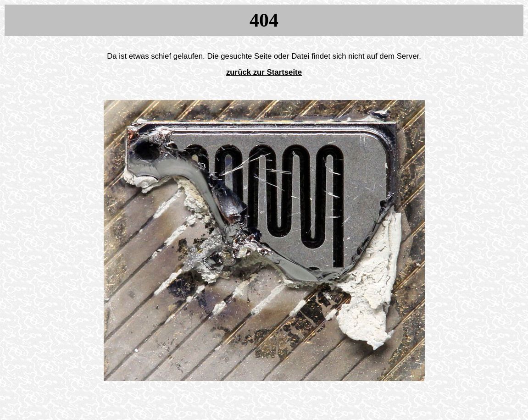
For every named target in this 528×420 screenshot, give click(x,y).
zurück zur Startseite (264, 72)
